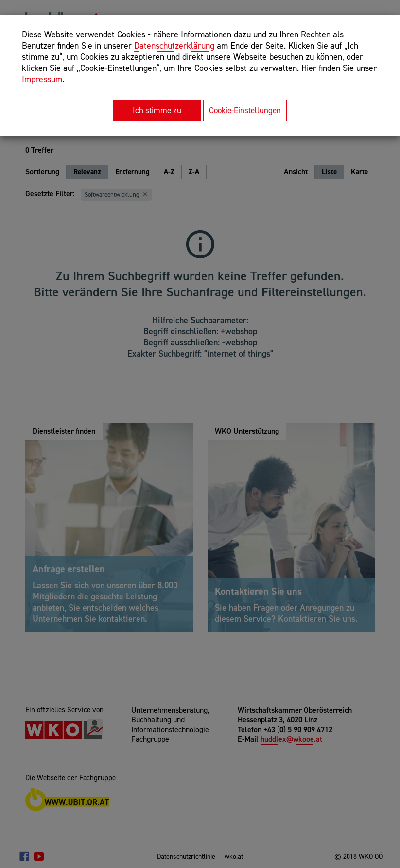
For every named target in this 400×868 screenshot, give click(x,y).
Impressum (42, 79)
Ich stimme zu (157, 110)
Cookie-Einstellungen (245, 110)
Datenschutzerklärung (174, 46)
